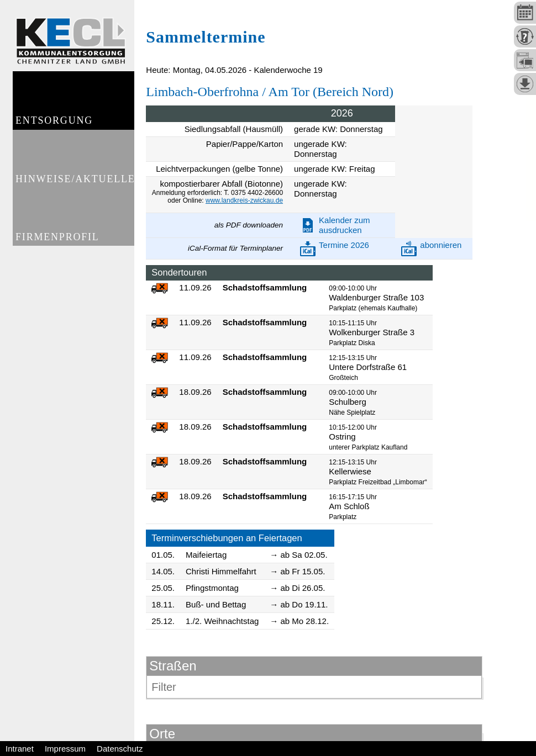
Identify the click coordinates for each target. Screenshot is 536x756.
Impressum (65, 749)
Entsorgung (55, 125)
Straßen (173, 666)
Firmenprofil (58, 250)
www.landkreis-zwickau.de (244, 200)
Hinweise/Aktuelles (75, 187)
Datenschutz (120, 749)
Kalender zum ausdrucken (345, 225)
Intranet (20, 749)
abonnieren (441, 245)
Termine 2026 (344, 245)
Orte (162, 734)
